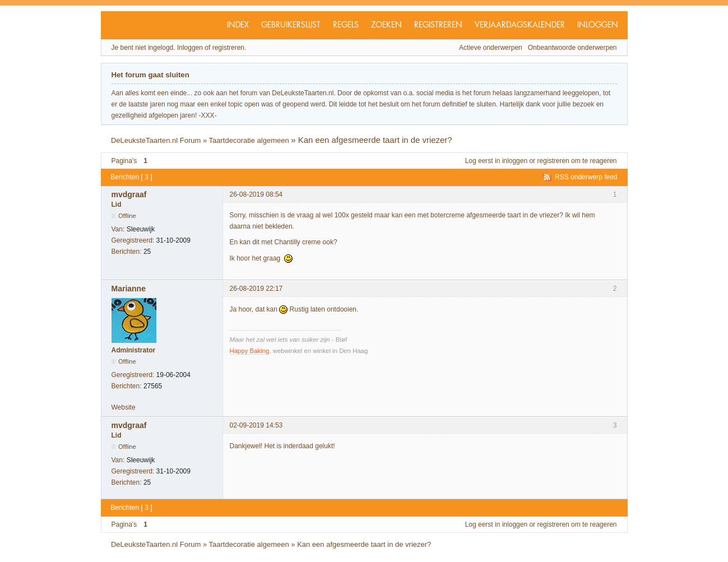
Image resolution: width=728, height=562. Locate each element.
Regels (346, 25)
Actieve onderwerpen (491, 48)
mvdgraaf (129, 194)
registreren (553, 161)
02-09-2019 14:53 (256, 425)
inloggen (515, 161)
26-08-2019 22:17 (256, 289)
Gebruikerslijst (291, 25)
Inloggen (598, 25)
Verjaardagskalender (520, 25)
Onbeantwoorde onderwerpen (572, 48)
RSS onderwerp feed (586, 177)
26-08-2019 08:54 (256, 194)
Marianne (129, 289)
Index (238, 25)
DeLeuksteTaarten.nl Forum (156, 140)
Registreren (438, 25)
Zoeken (386, 25)
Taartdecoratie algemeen (249, 140)
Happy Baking (250, 351)
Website (124, 407)
